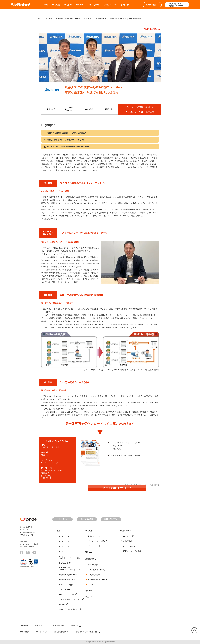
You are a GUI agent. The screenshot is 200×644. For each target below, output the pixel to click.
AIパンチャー (65, 589)
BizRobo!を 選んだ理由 (70, 109)
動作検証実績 (127, 541)
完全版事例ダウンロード (132, 478)
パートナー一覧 (94, 546)
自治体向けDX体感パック (69, 609)
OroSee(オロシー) (67, 594)
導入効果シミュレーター (98, 579)
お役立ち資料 (87, 519)
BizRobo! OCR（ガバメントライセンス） (70, 569)
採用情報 (75, 625)
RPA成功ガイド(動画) (96, 570)
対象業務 (89, 109)
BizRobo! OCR (65, 563)
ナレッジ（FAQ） (129, 546)
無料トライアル (111, 519)
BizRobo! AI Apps (66, 584)
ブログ (90, 584)
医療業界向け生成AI (67, 579)
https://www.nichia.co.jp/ (51, 463)
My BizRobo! (126, 536)
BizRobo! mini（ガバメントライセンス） (70, 557)
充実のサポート (94, 536)
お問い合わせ (152, 5)
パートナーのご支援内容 (98, 541)
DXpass (62, 604)
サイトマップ (41, 632)
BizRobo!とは (65, 536)
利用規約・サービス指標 (131, 551)
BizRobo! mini (65, 551)
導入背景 (51, 109)
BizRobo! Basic (65, 541)
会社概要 (39, 625)
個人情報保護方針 (61, 632)
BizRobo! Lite (65, 546)
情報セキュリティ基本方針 (86, 632)
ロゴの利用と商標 (57, 625)
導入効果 (108, 109)
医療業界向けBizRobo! (68, 574)
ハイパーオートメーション (70, 599)
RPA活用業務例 (94, 574)
